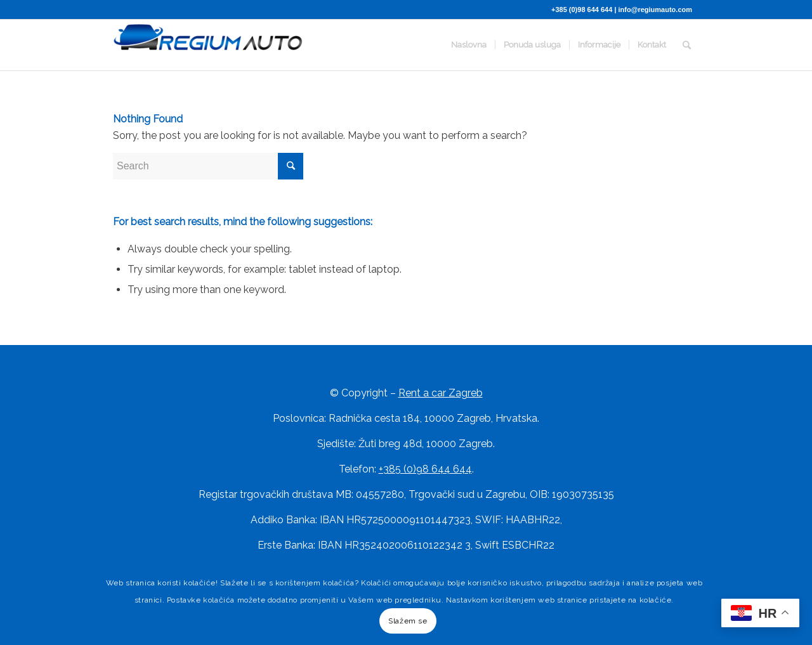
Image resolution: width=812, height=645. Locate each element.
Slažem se (408, 621)
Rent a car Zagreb (441, 393)
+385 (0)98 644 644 (582, 10)
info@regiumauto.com (655, 10)
